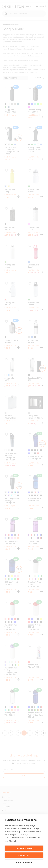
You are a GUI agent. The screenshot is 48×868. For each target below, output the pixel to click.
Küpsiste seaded (24, 862)
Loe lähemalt (11, 841)
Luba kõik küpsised (24, 848)
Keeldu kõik (24, 855)
